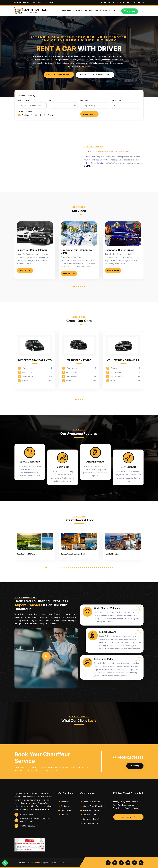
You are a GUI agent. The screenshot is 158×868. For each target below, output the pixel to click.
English (38, 115)
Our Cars (88, 11)
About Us (77, 11)
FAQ (114, 11)
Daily (23, 96)
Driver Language (25, 111)
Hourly (32, 96)
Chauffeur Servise (89, 815)
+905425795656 (128, 757)
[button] (74, 287)
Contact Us (105, 11)
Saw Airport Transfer (90, 819)
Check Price (89, 114)
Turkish (26, 115)
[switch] (20, 115)
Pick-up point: (24, 100)
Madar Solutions (68, 863)
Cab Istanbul (35, 863)
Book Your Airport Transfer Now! (95, 75)
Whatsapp (130, 11)
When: (52, 100)
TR (105, 2)
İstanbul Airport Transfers (92, 806)
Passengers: (117, 100)
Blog (96, 11)
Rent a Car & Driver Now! (59, 75)
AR (109, 2)
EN (101, 2)
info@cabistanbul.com (25, 2)
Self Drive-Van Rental (90, 810)
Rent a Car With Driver (91, 802)
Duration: (84, 100)
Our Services (65, 810)
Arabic (51, 115)
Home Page (66, 11)
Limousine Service (89, 823)
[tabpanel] (79, 105)
